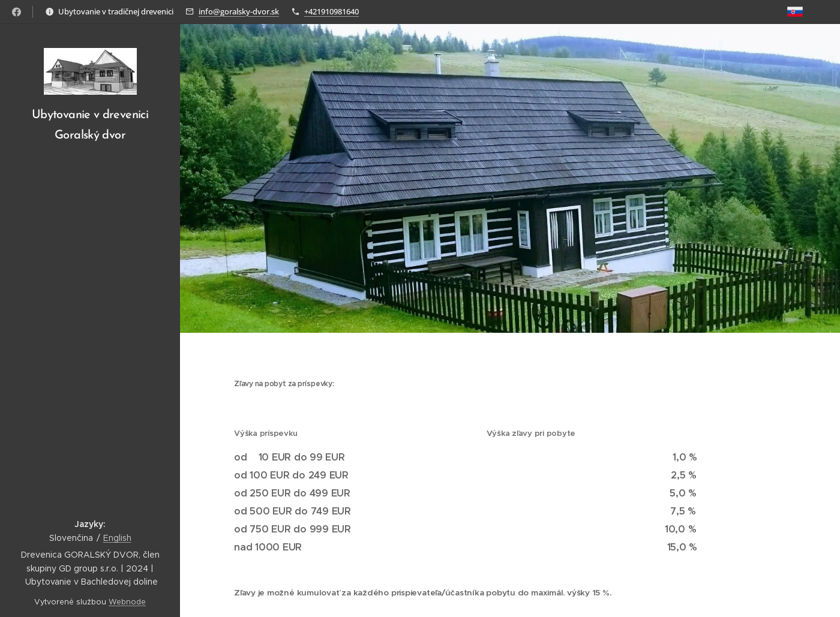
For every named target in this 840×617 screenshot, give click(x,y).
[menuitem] (90, 214)
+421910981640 (331, 11)
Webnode (127, 602)
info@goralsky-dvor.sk (239, 11)
